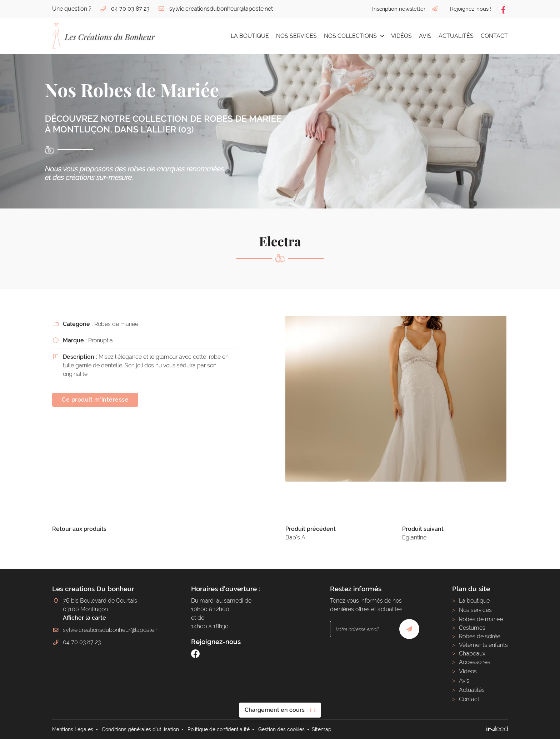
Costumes (472, 628)
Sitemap (322, 729)
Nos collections (350, 36)
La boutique (250, 36)
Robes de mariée (481, 619)
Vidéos (401, 36)
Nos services (296, 36)
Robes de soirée (480, 636)
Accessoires (475, 662)
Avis (425, 36)
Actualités (456, 36)
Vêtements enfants (483, 645)
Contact (494, 36)
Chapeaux (472, 653)
